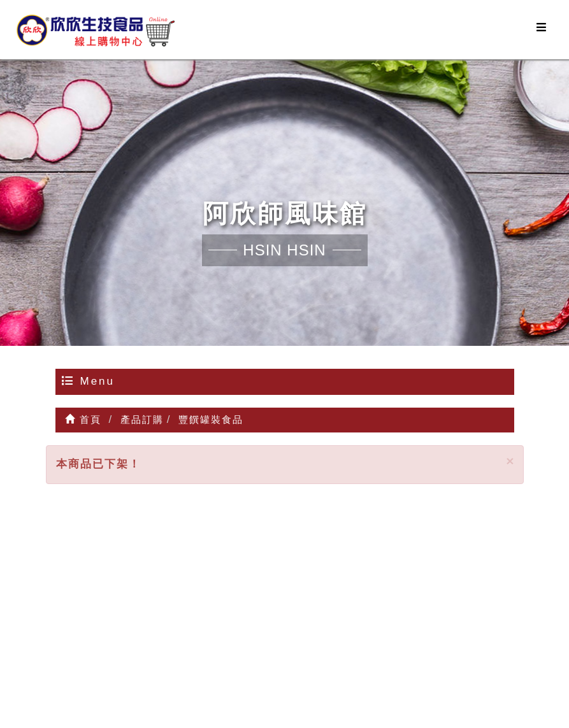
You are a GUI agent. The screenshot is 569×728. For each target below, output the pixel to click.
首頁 (83, 419)
